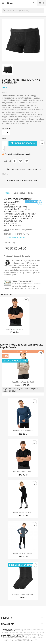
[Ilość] (5, 143)
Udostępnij (15, 161)
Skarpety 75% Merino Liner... (23, 594)
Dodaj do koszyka (23, 143)
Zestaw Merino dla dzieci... (23, 512)
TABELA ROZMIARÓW (15, 237)
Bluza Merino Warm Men (23, 431)
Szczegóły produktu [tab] (23, 193)
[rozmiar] (6, 133)
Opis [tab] (8, 193)
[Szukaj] (23, 11)
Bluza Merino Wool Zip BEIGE (23, 382)
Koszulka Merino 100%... (15, 329)
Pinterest (27, 161)
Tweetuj (21, 161)
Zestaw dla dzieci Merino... (23, 553)
